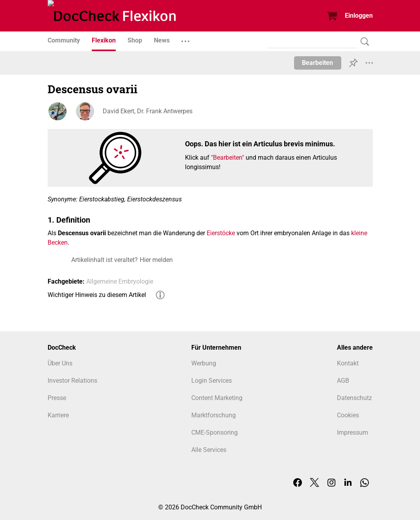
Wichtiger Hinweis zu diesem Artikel (97, 295)
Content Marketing (217, 398)
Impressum (352, 432)
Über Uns (60, 363)
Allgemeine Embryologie (120, 281)
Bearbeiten (317, 63)
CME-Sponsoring (215, 432)
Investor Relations (72, 381)
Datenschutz (354, 398)
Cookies (348, 415)
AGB (343, 381)
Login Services (212, 381)
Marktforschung (214, 415)
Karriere (58, 415)
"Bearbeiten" (228, 158)
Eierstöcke (221, 233)
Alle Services (209, 450)
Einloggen (359, 16)
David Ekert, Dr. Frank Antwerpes (148, 111)
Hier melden (156, 260)
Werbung (204, 363)
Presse (57, 398)
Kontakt (348, 363)
